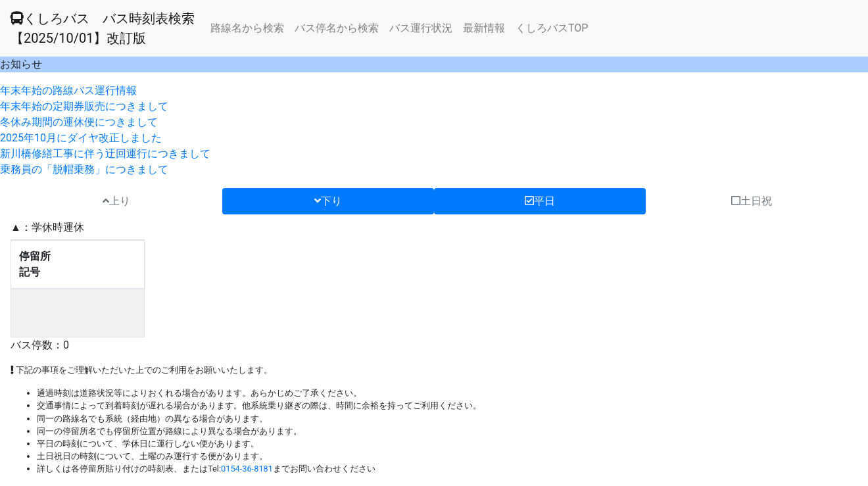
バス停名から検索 (337, 28)
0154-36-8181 (247, 469)
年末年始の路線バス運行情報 (68, 90)
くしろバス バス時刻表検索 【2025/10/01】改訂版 (103, 28)
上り (116, 201)
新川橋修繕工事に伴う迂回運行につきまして (105, 154)
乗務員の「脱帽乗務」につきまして (84, 169)
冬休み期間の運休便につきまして (79, 122)
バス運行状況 (421, 28)
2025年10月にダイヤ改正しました (81, 138)
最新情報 (484, 28)
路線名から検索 (247, 28)
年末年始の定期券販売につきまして (84, 106)
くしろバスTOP (552, 28)
